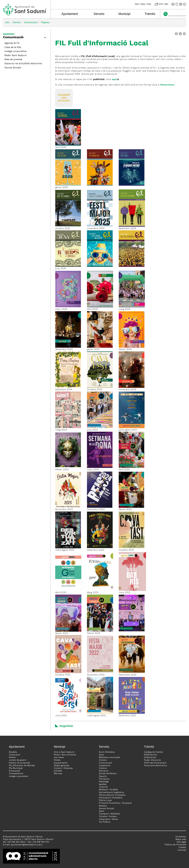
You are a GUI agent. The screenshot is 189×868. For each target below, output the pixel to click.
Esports (103, 776)
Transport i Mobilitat (109, 814)
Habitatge (104, 782)
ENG (143, 4)
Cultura (103, 768)
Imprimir (66, 726)
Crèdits (182, 847)
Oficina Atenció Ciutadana (112, 795)
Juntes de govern (18, 760)
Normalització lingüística (111, 792)
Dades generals (62, 766)
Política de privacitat (19, 763)
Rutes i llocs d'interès (65, 755)
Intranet (182, 850)
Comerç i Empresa (63, 768)
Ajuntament (70, 14)
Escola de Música (108, 774)
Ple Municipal (16, 768)
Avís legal (181, 842)
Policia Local (105, 800)
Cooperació (105, 766)
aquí (114, 79)
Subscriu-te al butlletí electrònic (23, 64)
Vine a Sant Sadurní (64, 752)
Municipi (125, 14)
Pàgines (45, 22)
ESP (137, 4)
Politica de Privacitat (175, 845)
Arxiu (102, 755)
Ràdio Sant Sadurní (16, 56)
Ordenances (150, 757)
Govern (12, 757)
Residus (103, 806)
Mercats (58, 774)
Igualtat (103, 784)
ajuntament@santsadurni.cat (26, 845)
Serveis (99, 14)
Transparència (16, 774)
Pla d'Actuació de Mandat (22, 766)
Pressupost (14, 771)
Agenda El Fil (12, 43)
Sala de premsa (13, 60)
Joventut (103, 787)
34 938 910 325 (16, 842)
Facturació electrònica (155, 766)
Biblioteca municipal (109, 757)
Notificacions (151, 755)
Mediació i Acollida (108, 790)
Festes (57, 760)
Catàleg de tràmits (153, 752)
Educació (104, 771)
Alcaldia (13, 752)
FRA (149, 4)
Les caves (59, 757)
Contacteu (181, 837)
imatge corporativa (18, 776)
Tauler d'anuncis (152, 760)
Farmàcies (104, 779)
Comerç (103, 760)
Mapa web (181, 839)
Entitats (58, 771)
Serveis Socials (106, 808)
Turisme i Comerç (108, 816)
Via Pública (105, 822)
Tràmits (150, 14)
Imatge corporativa (15, 51)
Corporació (14, 755)
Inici (7, 22)
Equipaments (61, 763)
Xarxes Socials (13, 68)
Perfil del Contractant (155, 763)
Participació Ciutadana (111, 798)
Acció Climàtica (107, 752)
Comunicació (31, 22)
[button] (25, 38)
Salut (102, 811)
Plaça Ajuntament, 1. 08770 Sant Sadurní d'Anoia (28, 839)
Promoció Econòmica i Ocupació (115, 803)
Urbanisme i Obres (108, 819)
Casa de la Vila (13, 47)
